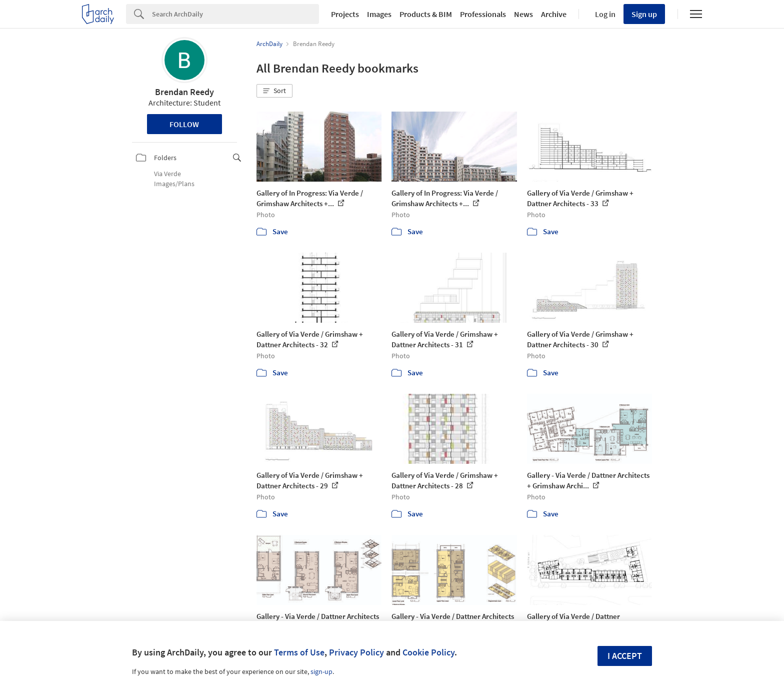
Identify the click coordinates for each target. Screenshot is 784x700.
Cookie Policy (428, 652)
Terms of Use (299, 652)
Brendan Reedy (184, 92)
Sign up (644, 14)
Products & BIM (426, 14)
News (523, 14)
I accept (625, 656)
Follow (184, 124)
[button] (274, 91)
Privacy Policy (356, 652)
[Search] (235, 14)
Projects (345, 14)
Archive (554, 14)
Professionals (483, 14)
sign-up (321, 671)
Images (379, 14)
